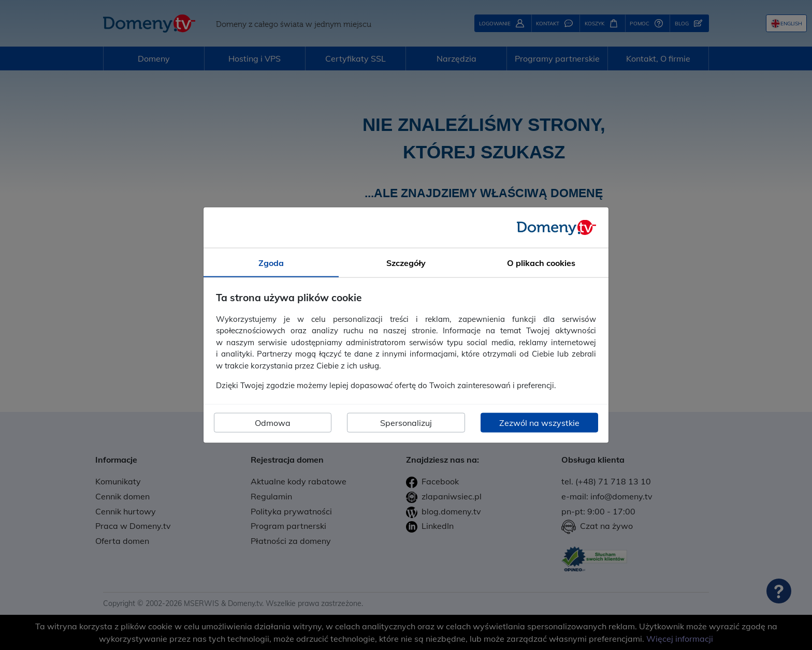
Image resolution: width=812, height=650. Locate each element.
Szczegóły (406, 263)
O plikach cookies (541, 263)
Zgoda (271, 263)
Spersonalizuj (406, 422)
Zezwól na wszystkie (539, 422)
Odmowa (273, 422)
